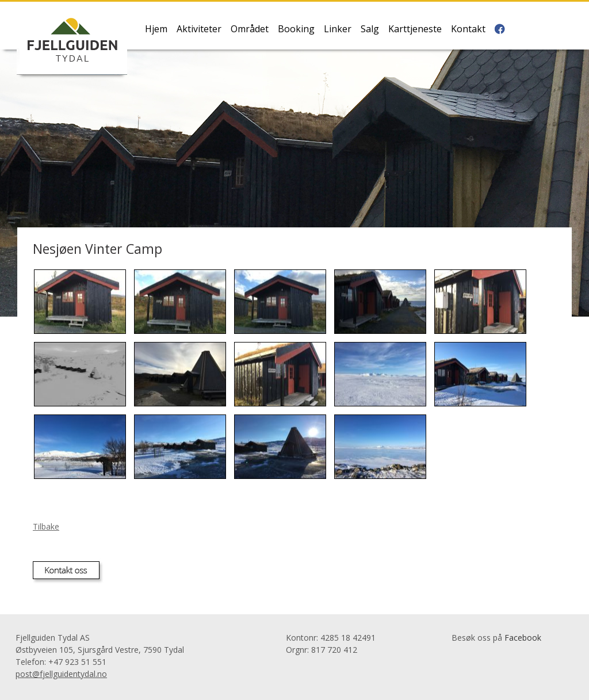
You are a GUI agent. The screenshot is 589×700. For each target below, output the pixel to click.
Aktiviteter (199, 29)
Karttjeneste (415, 29)
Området (250, 29)
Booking (296, 29)
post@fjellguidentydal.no (61, 674)
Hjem (156, 29)
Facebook (523, 638)
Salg (370, 29)
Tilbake (46, 526)
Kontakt (468, 29)
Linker (338, 29)
